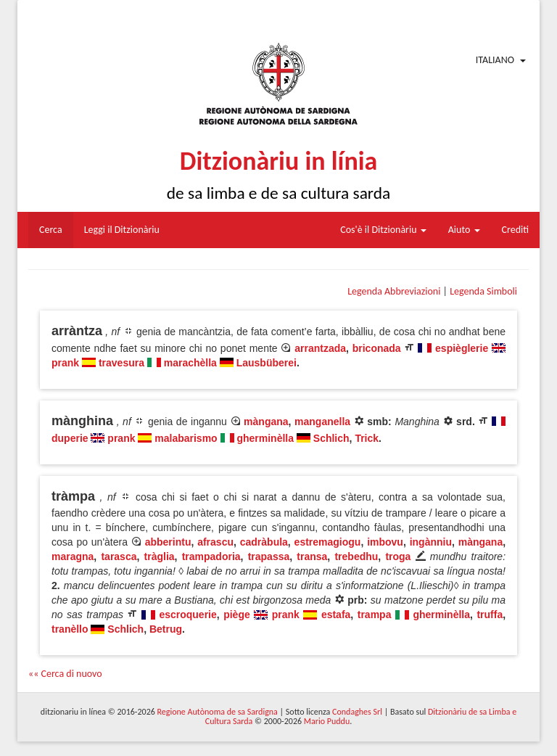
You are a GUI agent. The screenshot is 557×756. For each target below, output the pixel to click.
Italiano (495, 60)
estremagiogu (328, 542)
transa (312, 556)
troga (398, 556)
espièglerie (462, 348)
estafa (336, 615)
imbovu (385, 542)
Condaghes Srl (357, 712)
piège (237, 615)
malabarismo (186, 438)
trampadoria (211, 556)
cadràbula (264, 542)
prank (65, 363)
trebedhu (356, 556)
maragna (73, 556)
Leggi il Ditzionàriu (122, 230)
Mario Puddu (327, 721)
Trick (367, 438)
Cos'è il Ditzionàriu (383, 230)
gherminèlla (265, 438)
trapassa (269, 556)
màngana (266, 422)
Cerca (51, 230)
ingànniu (431, 542)
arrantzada (320, 348)
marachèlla (190, 363)
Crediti (516, 230)
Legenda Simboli (483, 291)
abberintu (168, 542)
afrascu (215, 542)
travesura (121, 363)
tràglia (160, 556)
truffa (490, 615)
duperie (70, 438)
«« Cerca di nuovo (65, 674)
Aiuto (464, 230)
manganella (322, 422)
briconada (377, 348)
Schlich (331, 438)
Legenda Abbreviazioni (394, 291)
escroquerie (187, 615)
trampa (375, 615)
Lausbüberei (267, 363)
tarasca (119, 556)
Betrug (166, 629)
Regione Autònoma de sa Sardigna (218, 712)
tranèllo (70, 629)
